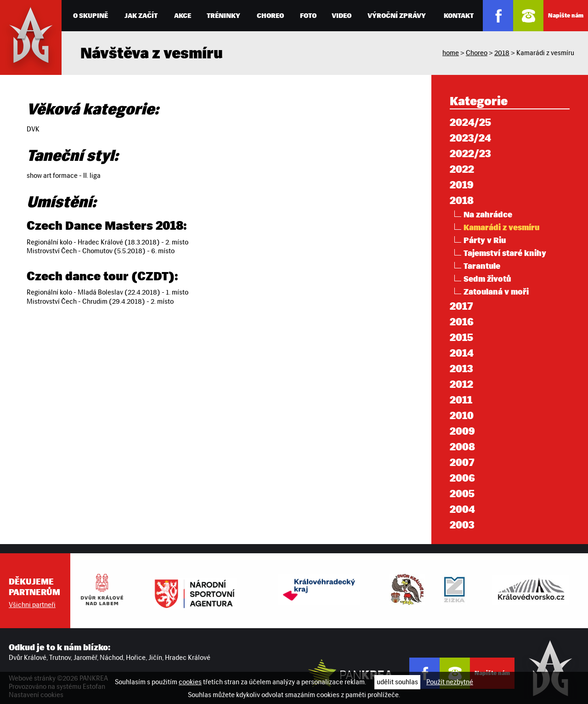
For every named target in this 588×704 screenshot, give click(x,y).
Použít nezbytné (450, 682)
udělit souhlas (397, 682)
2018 (502, 53)
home (451, 53)
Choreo (477, 53)
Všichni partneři (32, 605)
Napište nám (566, 15)
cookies (190, 682)
